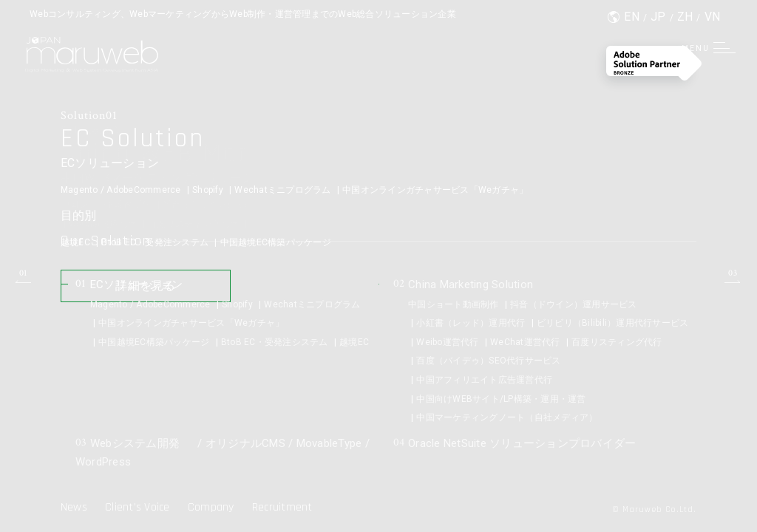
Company (211, 507)
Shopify (208, 191)
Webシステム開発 (131, 443)
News (74, 507)
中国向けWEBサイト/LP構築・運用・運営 (501, 399)
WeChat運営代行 (525, 342)
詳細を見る (153, 289)
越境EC (75, 243)
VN (713, 17)
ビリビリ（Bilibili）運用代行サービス (613, 323)
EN (632, 17)
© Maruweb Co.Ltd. (654, 509)
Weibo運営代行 (447, 342)
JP (658, 17)
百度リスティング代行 (617, 342)
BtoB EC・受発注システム (155, 243)
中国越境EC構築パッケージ (276, 243)
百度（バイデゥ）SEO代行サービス (488, 361)
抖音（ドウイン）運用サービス (574, 304)
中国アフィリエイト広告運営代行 (484, 380)
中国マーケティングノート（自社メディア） (507, 417)
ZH (685, 17)
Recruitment (282, 507)
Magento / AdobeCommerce (121, 191)
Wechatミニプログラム (282, 191)
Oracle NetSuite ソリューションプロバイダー (522, 443)
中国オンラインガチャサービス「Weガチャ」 (435, 191)
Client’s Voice (138, 507)
